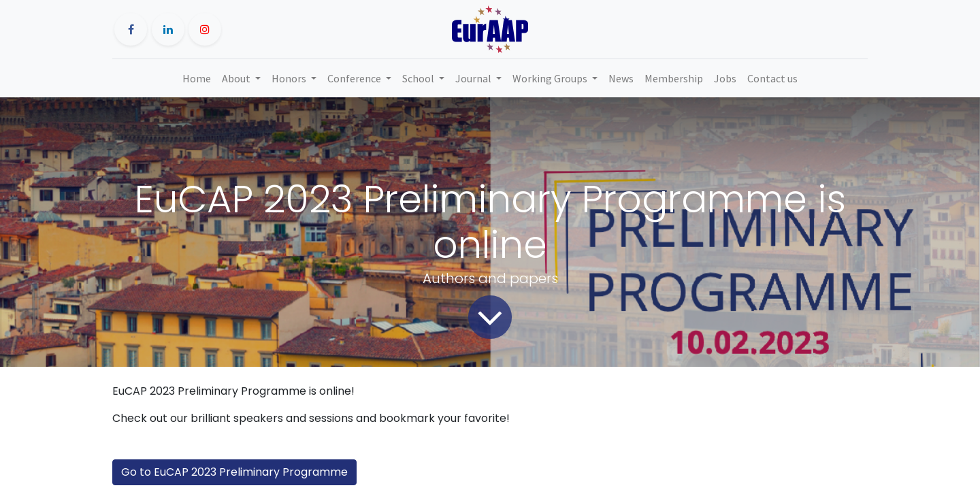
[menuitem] (197, 78)
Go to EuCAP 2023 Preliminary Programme (234, 472)
